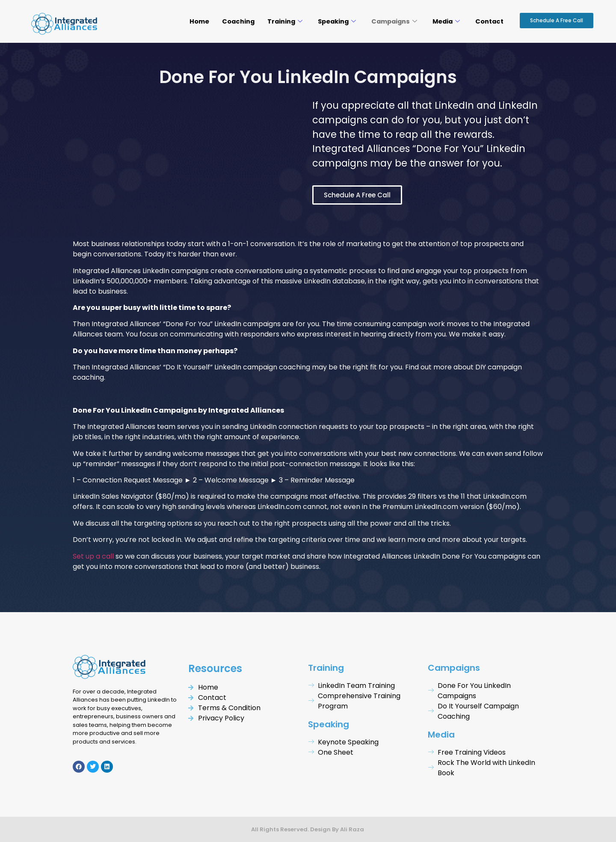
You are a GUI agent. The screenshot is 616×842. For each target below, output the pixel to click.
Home (192, 21)
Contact (489, 21)
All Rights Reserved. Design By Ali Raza (308, 829)
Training (279, 21)
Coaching (231, 21)
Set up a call (93, 556)
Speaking (332, 21)
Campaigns (391, 21)
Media (445, 21)
